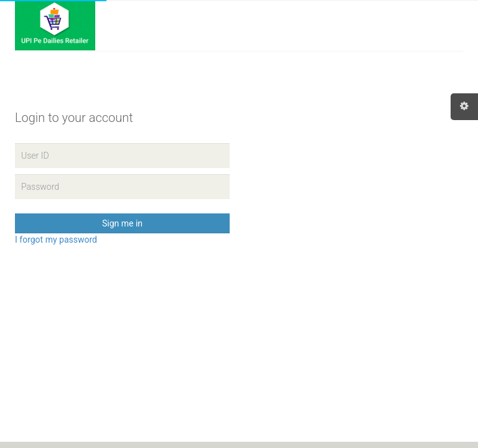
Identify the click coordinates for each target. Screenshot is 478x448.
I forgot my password (56, 240)
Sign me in (122, 223)
